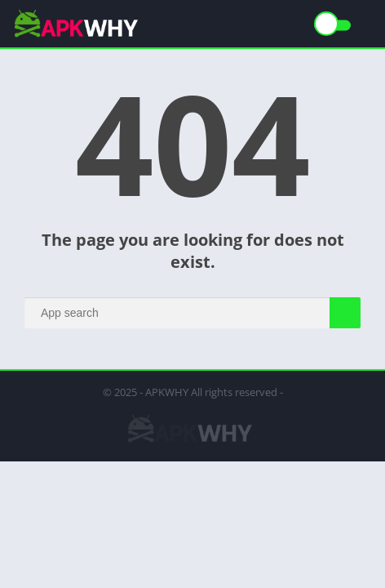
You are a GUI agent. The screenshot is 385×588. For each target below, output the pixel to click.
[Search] (192, 313)
